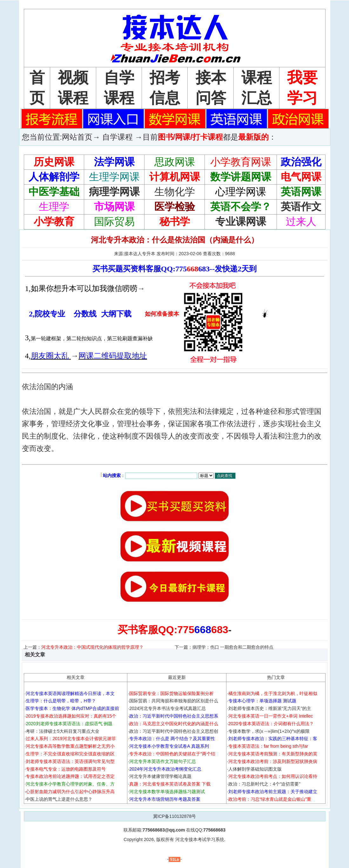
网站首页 (77, 137)
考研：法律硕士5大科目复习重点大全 (63, 731)
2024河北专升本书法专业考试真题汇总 (168, 708)
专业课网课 (241, 222)
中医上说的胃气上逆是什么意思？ (59, 799)
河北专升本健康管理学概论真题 (160, 776)
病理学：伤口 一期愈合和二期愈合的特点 (233, 647)
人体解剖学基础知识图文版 (255, 769)
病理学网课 (114, 192)
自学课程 (117, 137)
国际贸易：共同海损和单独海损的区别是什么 (174, 701)
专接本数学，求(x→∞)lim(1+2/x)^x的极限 (269, 731)
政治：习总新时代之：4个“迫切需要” (264, 784)
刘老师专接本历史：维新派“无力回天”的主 (270, 708)
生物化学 (175, 192)
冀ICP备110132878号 (174, 816)
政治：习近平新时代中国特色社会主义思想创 (174, 731)
